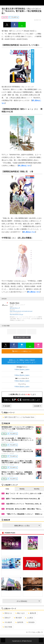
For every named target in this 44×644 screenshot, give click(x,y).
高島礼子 (7, 618)
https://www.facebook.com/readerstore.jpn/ (21, 311)
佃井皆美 (19, 622)
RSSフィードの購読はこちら (27, 351)
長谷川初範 (7, 627)
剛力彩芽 (18, 618)
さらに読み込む (28, 601)
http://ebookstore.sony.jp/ (16, 314)
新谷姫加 (31, 622)
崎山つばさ (20, 613)
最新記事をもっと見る (27, 526)
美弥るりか (7, 613)
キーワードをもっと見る (34, 632)
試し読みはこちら (25, 166)
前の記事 (7, 406)
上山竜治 (29, 618)
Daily (7, 489)
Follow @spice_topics (22, 369)
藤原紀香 (32, 613)
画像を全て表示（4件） (22, 337)
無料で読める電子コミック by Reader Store (18, 417)
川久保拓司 (7, 622)
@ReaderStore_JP (15, 308)
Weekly (22, 489)
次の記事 (37, 406)
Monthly (37, 489)
